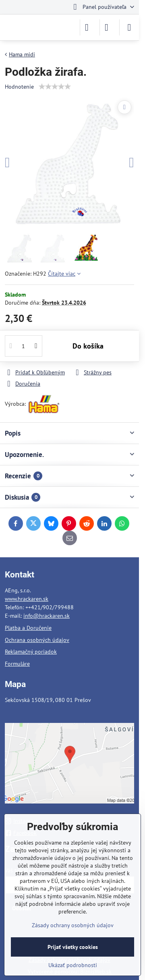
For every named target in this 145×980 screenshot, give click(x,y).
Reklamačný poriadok (31, 652)
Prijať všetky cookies (73, 947)
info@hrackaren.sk (47, 616)
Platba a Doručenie (28, 628)
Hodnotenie (19, 87)
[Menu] (129, 27)
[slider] (55, 87)
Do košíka (88, 346)
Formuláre (17, 664)
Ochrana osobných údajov (37, 640)
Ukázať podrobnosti (73, 965)
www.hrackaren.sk (27, 599)
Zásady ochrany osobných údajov (73, 925)
